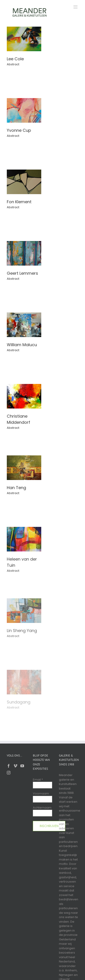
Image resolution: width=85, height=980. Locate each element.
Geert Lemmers (22, 273)
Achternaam (42, 808)
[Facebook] (9, 766)
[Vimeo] (15, 766)
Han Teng (16, 488)
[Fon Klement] (24, 172)
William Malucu (22, 345)
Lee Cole (15, 59)
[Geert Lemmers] (24, 243)
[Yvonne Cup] (24, 100)
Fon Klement (19, 202)
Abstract (13, 64)
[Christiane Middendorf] (24, 386)
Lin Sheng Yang (22, 631)
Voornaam (41, 793)
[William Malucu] (24, 315)
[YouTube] (22, 766)
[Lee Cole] (24, 29)
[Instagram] (9, 773)
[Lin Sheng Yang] (24, 600)
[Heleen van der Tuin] (24, 529)
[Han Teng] (24, 458)
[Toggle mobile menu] (76, 7)
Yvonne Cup (19, 130)
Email (38, 780)
